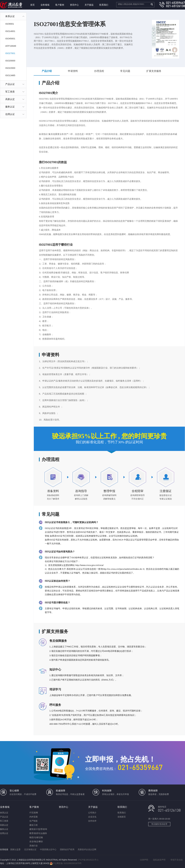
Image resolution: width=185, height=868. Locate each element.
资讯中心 (74, 5)
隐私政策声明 (159, 860)
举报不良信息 (177, 860)
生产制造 (34, 821)
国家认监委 (15, 849)
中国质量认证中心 (48, 849)
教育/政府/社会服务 (38, 833)
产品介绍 (47, 71)
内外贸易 (34, 817)
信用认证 (4, 833)
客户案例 (60, 5)
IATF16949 (11, 46)
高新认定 (4, 825)
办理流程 (99, 71)
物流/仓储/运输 (36, 837)
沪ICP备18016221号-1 (88, 860)
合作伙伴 (92, 821)
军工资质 (4, 821)
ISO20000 (10, 61)
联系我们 (104, 5)
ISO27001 (10, 53)
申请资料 (73, 71)
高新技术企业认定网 (87, 849)
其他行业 (34, 846)
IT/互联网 (34, 813)
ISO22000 (10, 68)
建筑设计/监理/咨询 (38, 829)
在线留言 (122, 817)
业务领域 (45, 5)
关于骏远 (89, 5)
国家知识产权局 (67, 849)
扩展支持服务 (154, 71)
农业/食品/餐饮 (36, 841)
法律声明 (144, 860)
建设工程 (34, 825)
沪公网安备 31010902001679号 (66, 863)
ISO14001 (10, 31)
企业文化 (92, 817)
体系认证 (4, 813)
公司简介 (92, 813)
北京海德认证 (30, 849)
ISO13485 (10, 75)
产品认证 (4, 817)
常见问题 (125, 71)
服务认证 (4, 829)
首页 (32, 5)
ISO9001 (10, 24)
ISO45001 (10, 39)
